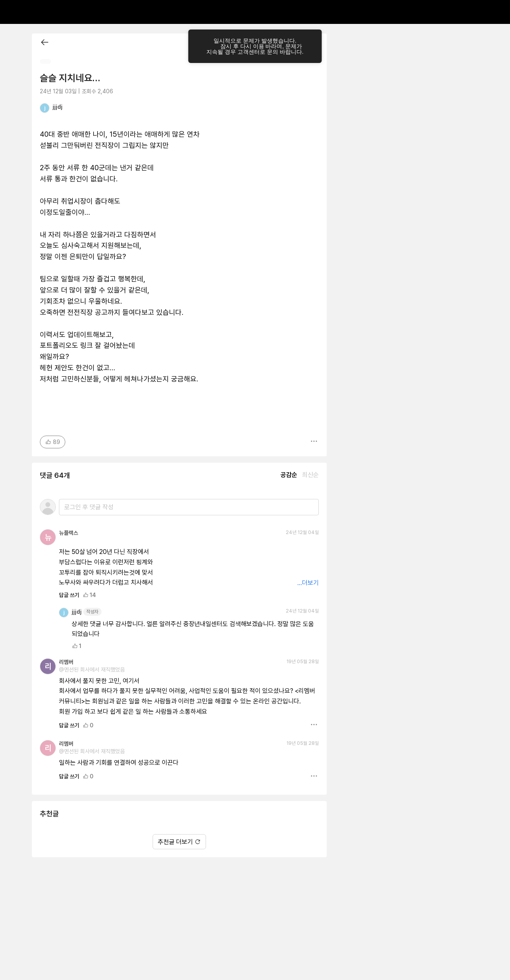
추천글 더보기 (179, 842)
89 (53, 442)
